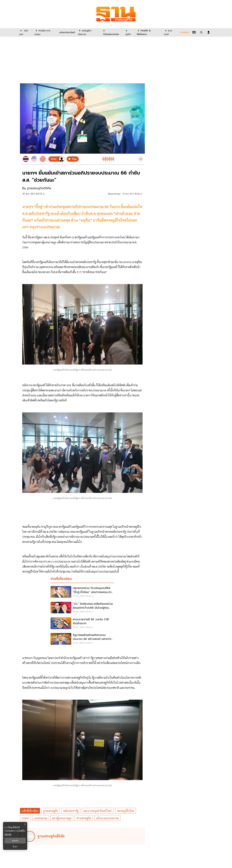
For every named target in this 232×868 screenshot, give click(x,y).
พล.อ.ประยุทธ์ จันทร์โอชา (98, 811)
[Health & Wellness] (149, 32)
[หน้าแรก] (25, 32)
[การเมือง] (184, 32)
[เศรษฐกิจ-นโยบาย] (89, 32)
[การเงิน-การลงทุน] (45, 32)
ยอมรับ (15, 841)
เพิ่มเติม (8, 834)
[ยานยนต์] (170, 32)
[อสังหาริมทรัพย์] (67, 32)
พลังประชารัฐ (71, 811)
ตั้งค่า (15, 847)
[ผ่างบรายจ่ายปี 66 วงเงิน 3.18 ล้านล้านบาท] (82, 624)
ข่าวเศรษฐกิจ (84, 818)
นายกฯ (26, 818)
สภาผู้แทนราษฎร (62, 818)
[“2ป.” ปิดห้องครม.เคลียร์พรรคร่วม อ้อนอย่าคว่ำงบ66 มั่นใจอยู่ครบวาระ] (82, 608)
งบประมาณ (41, 818)
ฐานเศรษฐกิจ (51, 811)
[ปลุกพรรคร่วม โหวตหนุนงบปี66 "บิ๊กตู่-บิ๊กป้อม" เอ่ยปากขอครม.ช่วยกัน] (82, 592)
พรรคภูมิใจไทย (126, 811)
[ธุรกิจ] (129, 32)
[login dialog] (209, 32)
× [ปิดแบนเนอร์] (25, 824)
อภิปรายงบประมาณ (107, 818)
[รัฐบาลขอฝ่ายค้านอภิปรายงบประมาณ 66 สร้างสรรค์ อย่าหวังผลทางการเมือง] (82, 639)
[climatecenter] (112, 32)
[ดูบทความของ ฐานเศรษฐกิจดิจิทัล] (83, 836)
